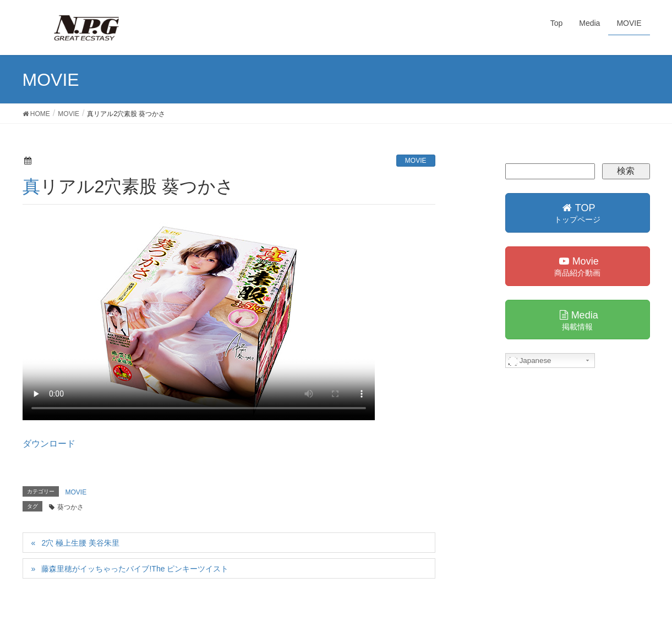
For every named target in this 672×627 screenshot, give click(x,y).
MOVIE (416, 161)
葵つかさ (70, 507)
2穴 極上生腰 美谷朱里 (80, 543)
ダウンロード (49, 444)
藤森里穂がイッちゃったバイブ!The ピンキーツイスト (135, 569)
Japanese (530, 361)
